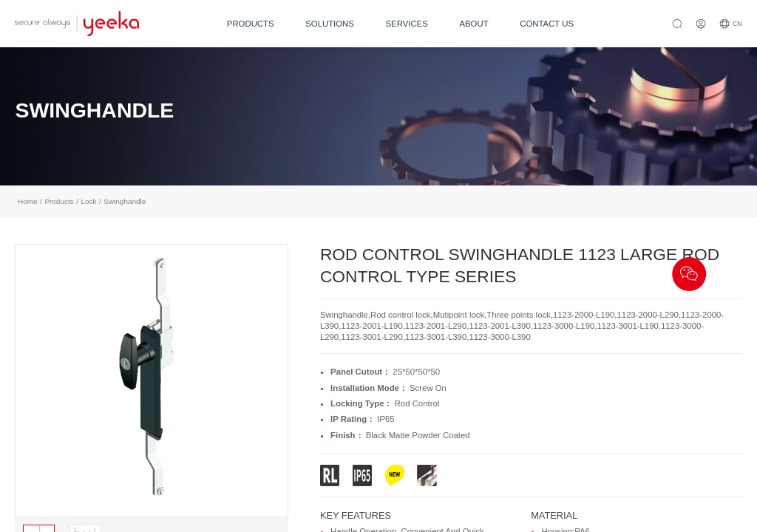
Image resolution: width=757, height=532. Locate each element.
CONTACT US (547, 24)
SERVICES (407, 24)
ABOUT (473, 24)
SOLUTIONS (330, 24)
